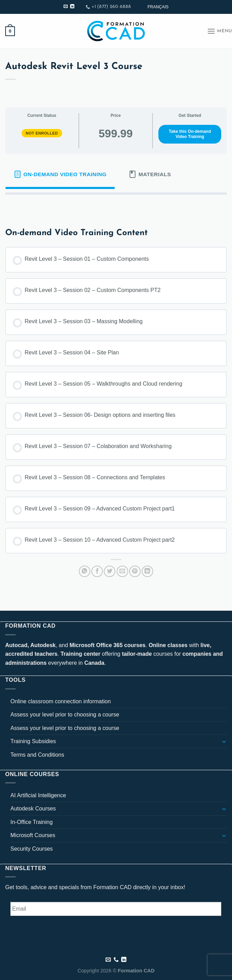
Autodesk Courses (33, 809)
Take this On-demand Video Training (190, 134)
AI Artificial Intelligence (38, 795)
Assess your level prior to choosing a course (65, 715)
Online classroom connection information (61, 701)
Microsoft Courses (33, 835)
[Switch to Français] (158, 7)
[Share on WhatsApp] (85, 571)
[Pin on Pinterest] (135, 571)
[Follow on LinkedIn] (72, 7)
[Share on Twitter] (110, 571)
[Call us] (116, 960)
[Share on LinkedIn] (147, 571)
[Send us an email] (66, 7)
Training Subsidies (33, 741)
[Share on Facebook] (97, 571)
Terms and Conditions (37, 755)
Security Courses (32, 849)
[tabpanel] (116, 206)
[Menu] (219, 31)
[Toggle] (224, 741)
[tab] (60, 174)
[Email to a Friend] (122, 571)
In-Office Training (32, 822)
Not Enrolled (42, 133)
